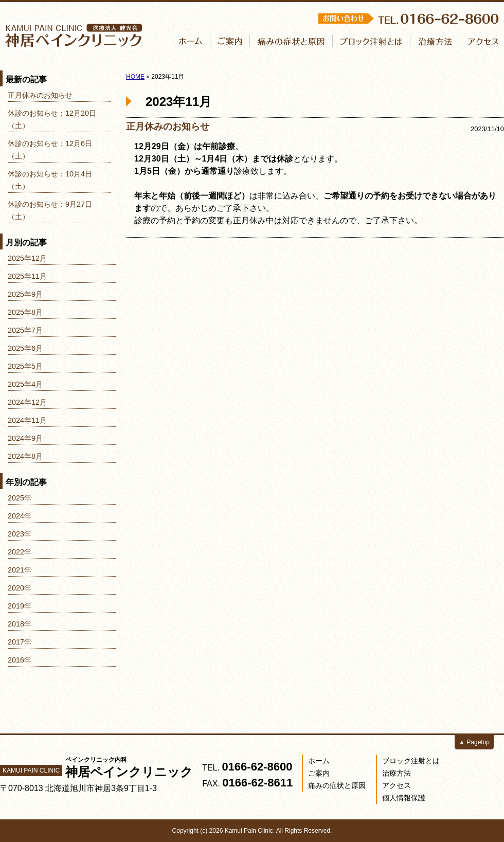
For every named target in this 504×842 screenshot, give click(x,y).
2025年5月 (25, 366)
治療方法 (397, 773)
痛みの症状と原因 (337, 785)
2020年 (20, 588)
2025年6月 (25, 348)
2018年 (20, 624)
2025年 (20, 498)
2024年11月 (27, 420)
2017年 (20, 642)
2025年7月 (25, 330)
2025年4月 (25, 384)
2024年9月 (25, 438)
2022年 (20, 552)
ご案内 (319, 773)
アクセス (397, 785)
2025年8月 (25, 312)
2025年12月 (27, 258)
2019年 (20, 606)
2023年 (20, 534)
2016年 (20, 660)
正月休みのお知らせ (168, 127)
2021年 (20, 570)
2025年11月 (27, 276)
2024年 (20, 516)
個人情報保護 (404, 798)
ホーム (319, 761)
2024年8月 (25, 456)
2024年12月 (27, 402)
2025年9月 (25, 294)
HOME (135, 77)
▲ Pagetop (474, 742)
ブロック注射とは (411, 761)
